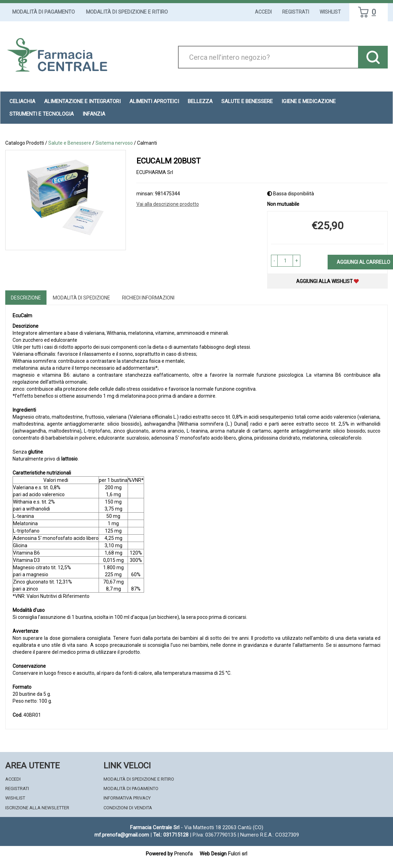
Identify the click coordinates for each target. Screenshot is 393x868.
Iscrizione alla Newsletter (37, 808)
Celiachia (22, 101)
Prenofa (183, 854)
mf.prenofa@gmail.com (122, 835)
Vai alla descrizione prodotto (168, 204)
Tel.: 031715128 (171, 835)
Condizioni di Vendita (128, 808)
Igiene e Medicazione (309, 101)
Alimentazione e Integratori (82, 101)
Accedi (263, 12)
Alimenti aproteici (154, 101)
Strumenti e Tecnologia (42, 114)
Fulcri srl (238, 854)
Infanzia (94, 114)
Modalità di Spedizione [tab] (81, 298)
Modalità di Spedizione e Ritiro (127, 12)
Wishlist (330, 12)
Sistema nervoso (114, 143)
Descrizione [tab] (26, 298)
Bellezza (200, 101)
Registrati (296, 12)
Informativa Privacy (127, 798)
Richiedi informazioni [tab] (148, 298)
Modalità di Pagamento (44, 12)
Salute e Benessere (247, 101)
